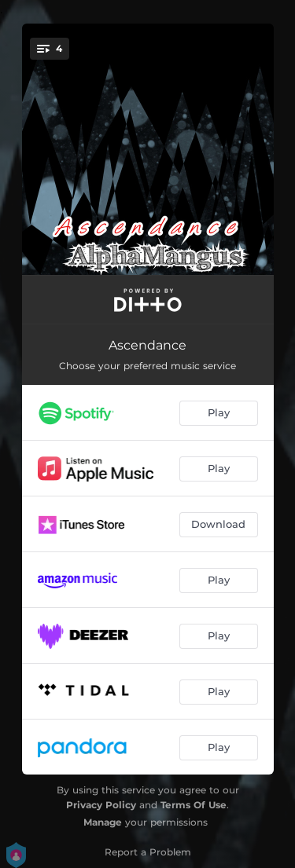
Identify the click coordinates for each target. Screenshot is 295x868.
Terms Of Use (194, 805)
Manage (103, 822)
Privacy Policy (101, 805)
